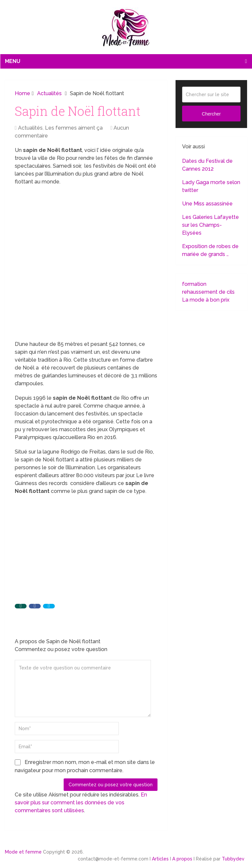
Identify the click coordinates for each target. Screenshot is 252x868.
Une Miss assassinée (207, 204)
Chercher (211, 114)
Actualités (30, 128)
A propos (182, 859)
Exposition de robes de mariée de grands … (210, 250)
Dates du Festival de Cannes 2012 (207, 165)
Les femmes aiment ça (74, 128)
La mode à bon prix (206, 300)
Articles (160, 859)
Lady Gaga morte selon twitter (211, 186)
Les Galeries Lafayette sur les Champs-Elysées (210, 225)
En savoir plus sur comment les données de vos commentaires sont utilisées (81, 803)
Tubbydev (233, 859)
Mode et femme (23, 852)
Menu (13, 61)
